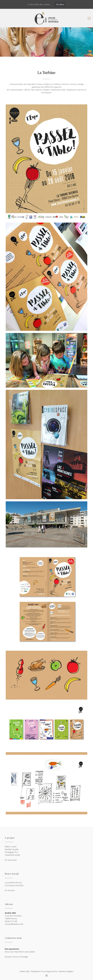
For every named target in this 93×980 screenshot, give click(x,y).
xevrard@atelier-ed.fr (14, 924)
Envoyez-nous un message (16, 957)
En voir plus (10, 890)
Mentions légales (66, 971)
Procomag (45, 971)
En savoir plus (11, 860)
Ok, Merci (60, 4)
